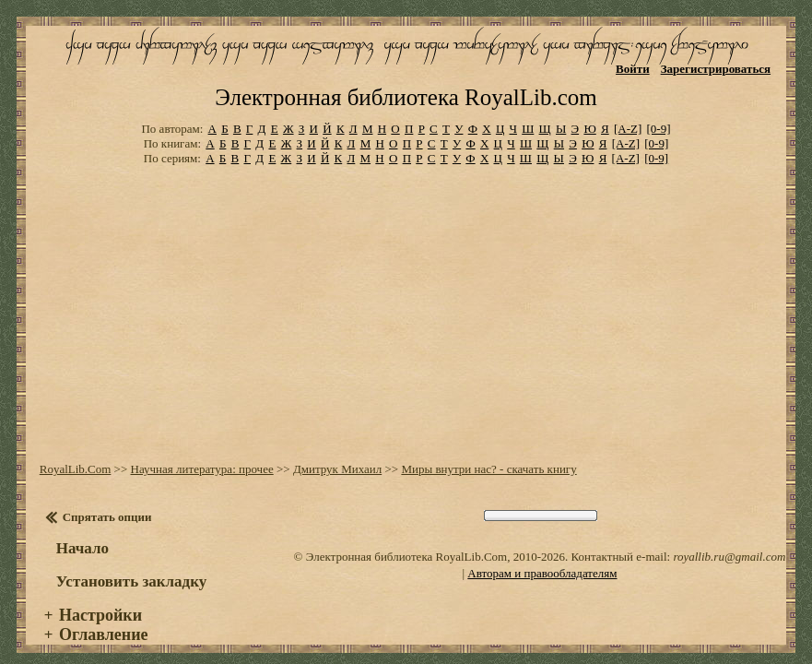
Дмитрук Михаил (337, 453)
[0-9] (659, 113)
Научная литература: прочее (202, 453)
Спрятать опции (107, 501)
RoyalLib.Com (76, 453)
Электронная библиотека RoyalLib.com (406, 83)
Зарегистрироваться (716, 69)
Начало (82, 533)
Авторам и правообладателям (542, 557)
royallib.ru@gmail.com (729, 541)
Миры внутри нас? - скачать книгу (488, 453)
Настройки (100, 599)
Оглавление (104, 619)
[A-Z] (628, 113)
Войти (633, 69)
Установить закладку (132, 566)
